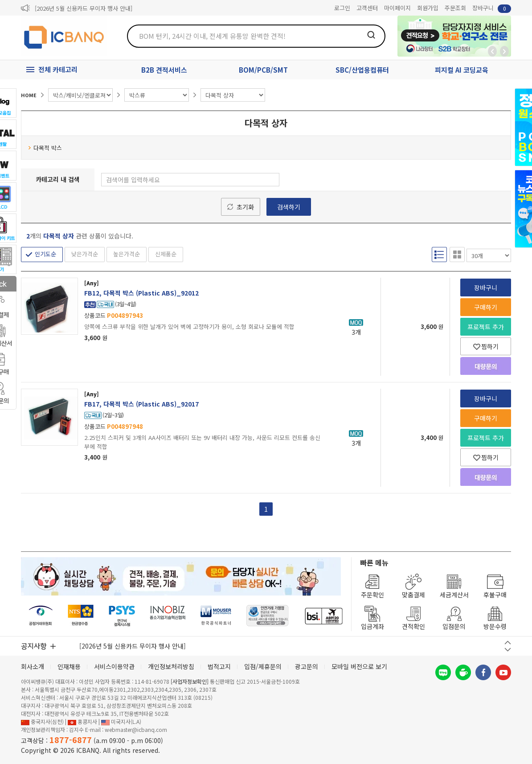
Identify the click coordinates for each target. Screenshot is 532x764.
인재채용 (69, 666)
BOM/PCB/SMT (263, 70)
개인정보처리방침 (171, 666)
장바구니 (492, 8)
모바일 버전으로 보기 (359, 666)
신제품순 (166, 254)
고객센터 (367, 8)
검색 (371, 35)
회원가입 (428, 8)
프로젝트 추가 (486, 327)
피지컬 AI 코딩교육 (462, 70)
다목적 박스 (45, 148)
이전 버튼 (508, 643)
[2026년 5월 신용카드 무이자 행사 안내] (84, 8)
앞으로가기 (504, 51)
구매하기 (486, 307)
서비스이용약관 (114, 666)
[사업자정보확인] (190, 681)
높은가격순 (127, 254)
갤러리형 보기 (457, 255)
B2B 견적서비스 (164, 70)
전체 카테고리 (58, 69)
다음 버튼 (508, 650)
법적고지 (219, 666)
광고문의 (307, 666)
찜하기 (486, 346)
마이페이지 (397, 8)
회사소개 (33, 666)
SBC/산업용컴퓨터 (362, 70)
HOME (29, 95)
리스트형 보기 (439, 255)
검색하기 (289, 207)
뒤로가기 (492, 51)
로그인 (342, 8)
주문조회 (455, 8)
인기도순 (45, 254)
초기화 (245, 207)
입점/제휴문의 (263, 666)
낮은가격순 (85, 254)
